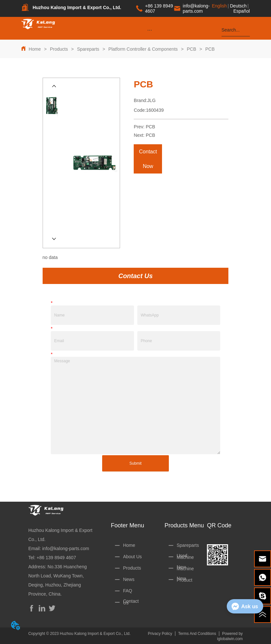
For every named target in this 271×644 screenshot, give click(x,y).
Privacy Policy (160, 634)
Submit (135, 463)
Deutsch (238, 6)
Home (35, 49)
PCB (191, 49)
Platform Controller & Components (143, 49)
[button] (150, 30)
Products (59, 49)
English (219, 6)
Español (242, 11)
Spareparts (88, 49)
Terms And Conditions (197, 634)
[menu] (149, 30)
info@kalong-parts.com (66, 548)
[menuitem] (149, 30)
